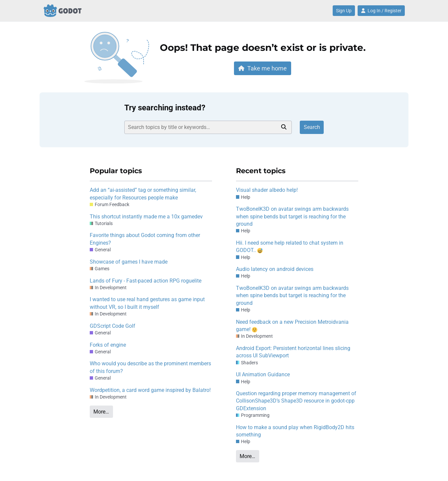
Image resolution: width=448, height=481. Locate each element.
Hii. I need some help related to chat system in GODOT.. (290, 246)
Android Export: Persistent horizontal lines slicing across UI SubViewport (293, 352)
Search (312, 127)
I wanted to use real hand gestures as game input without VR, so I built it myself (147, 303)
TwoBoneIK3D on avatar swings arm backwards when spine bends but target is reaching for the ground (292, 216)
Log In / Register (381, 11)
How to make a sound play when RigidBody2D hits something (295, 431)
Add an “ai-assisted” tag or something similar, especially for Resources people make (143, 194)
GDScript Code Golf (112, 326)
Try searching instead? (165, 108)
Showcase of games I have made (129, 262)
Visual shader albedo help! (267, 190)
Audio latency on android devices (275, 269)
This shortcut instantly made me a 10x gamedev (146, 217)
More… (101, 412)
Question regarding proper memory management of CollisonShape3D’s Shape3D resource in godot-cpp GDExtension (296, 401)
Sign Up (344, 11)
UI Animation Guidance (263, 374)
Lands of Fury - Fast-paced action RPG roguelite (146, 281)
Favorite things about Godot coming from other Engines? (145, 239)
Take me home (263, 68)
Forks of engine (108, 345)
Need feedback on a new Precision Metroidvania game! (292, 326)
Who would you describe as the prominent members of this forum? (150, 367)
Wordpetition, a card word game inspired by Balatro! (150, 390)
